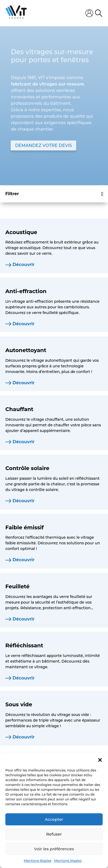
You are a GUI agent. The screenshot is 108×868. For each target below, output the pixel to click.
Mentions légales (38, 861)
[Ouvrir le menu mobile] (56, 13)
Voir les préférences (54, 849)
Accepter (54, 819)
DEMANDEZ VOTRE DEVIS (43, 145)
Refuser (54, 834)
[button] (100, 760)
